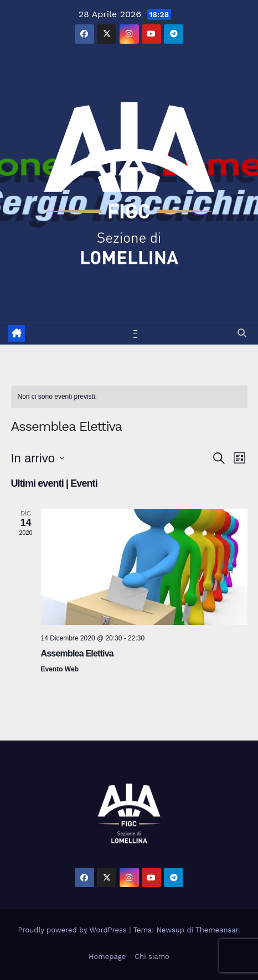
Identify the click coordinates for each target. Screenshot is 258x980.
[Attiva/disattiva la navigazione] (131, 333)
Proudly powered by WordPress (74, 930)
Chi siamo (152, 956)
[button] (242, 333)
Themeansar (217, 930)
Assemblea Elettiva (77, 653)
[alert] (129, 397)
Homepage (107, 956)
